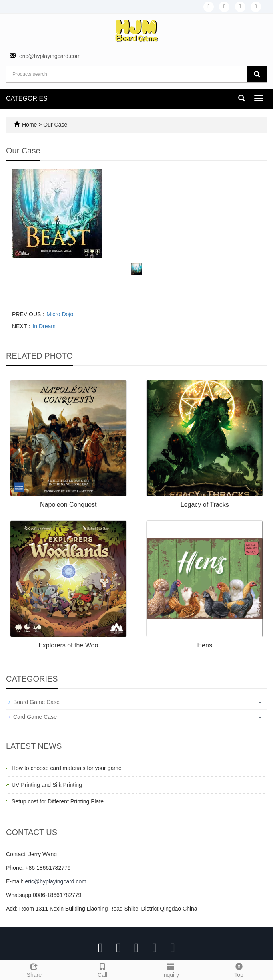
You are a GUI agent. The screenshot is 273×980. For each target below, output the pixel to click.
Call (103, 969)
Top (239, 969)
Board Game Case (36, 702)
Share (34, 969)
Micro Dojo (60, 314)
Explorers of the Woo (68, 645)
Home (29, 125)
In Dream (44, 326)
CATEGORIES (27, 98)
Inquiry (171, 969)
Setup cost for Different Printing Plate (58, 801)
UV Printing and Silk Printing (47, 785)
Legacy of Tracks (205, 505)
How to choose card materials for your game (67, 768)
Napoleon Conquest (68, 505)
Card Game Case (35, 717)
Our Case (55, 125)
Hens (205, 645)
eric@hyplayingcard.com (50, 56)
